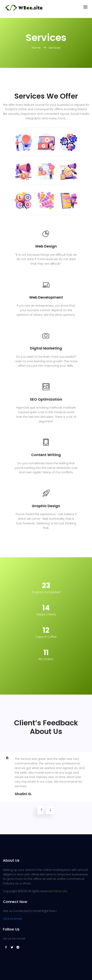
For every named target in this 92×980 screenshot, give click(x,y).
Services (55, 48)
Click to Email (12, 919)
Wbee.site (61, 891)
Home (36, 48)
